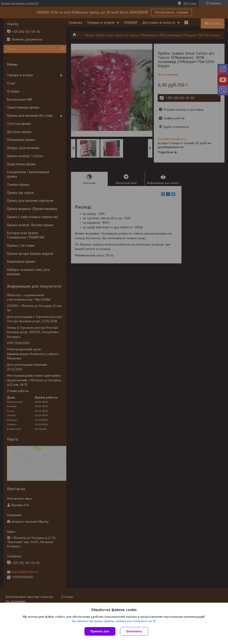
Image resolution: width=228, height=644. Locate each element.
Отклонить (134, 631)
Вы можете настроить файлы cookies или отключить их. (112, 621)
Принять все (100, 631)
